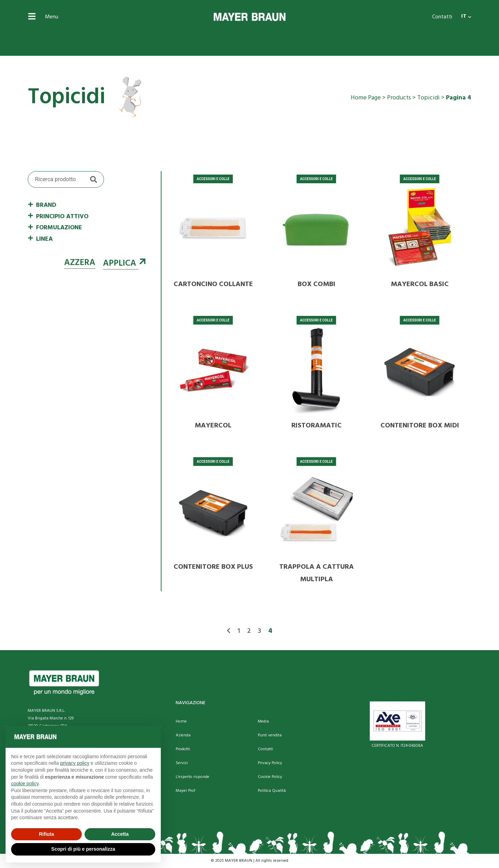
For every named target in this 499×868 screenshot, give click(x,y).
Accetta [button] (120, 834)
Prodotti (183, 749)
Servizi (182, 763)
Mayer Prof (186, 791)
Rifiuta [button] (46, 834)
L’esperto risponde (192, 777)
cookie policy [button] (25, 783)
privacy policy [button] (75, 763)
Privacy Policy (270, 763)
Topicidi (428, 98)
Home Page (366, 98)
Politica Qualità (272, 791)
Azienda (183, 735)
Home (181, 721)
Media (263, 721)
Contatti (442, 17)
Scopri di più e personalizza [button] (83, 849)
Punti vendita (270, 735)
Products (399, 98)
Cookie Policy (270, 777)
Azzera (80, 263)
